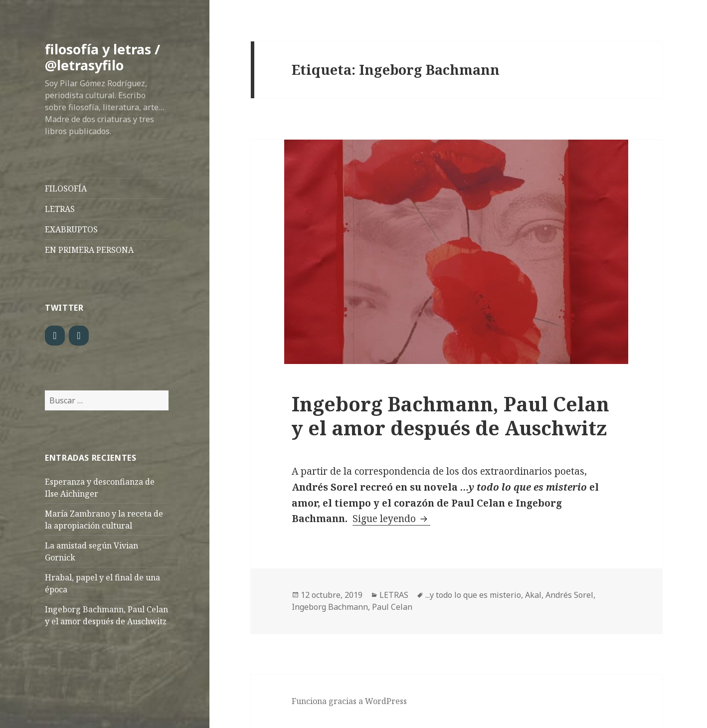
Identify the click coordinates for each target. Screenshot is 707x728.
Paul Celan (392, 607)
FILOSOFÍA (66, 188)
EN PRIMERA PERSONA (89, 250)
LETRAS (60, 209)
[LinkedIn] (79, 336)
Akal (533, 595)
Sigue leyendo (391, 519)
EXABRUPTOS (71, 229)
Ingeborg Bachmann (330, 607)
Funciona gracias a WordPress (349, 701)
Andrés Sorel (569, 595)
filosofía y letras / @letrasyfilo (102, 57)
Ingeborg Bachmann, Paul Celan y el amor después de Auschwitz (450, 416)
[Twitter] (55, 336)
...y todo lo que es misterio (473, 595)
